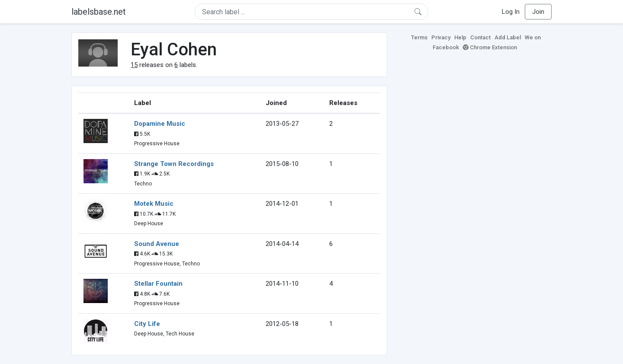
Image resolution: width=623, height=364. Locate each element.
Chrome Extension (490, 47)
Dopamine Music (160, 124)
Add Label (508, 37)
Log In (511, 12)
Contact (480, 37)
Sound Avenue (157, 244)
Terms (419, 37)
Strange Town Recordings (174, 164)
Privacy (441, 37)
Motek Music (154, 204)
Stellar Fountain (158, 284)
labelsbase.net (99, 12)
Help (460, 37)
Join (538, 12)
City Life (147, 324)
